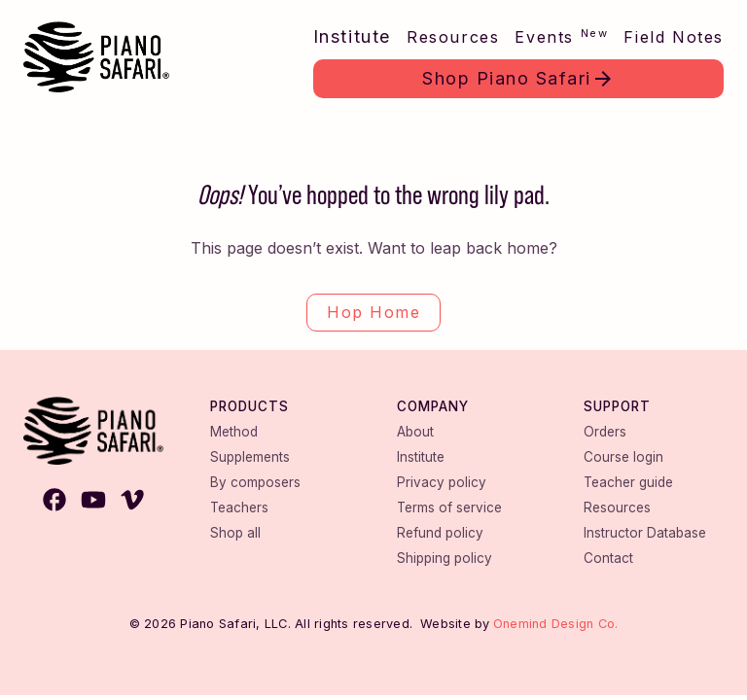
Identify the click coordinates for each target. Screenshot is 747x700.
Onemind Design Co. (556, 624)
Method (234, 432)
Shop (507, 78)
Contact (608, 558)
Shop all (235, 533)
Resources (453, 37)
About (415, 432)
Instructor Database (645, 533)
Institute (352, 36)
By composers (255, 482)
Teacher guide (628, 482)
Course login (623, 457)
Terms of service (449, 507)
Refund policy (440, 533)
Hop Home (373, 312)
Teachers (239, 507)
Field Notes (674, 37)
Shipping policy (445, 558)
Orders (605, 432)
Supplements (250, 457)
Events (561, 36)
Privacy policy (442, 482)
